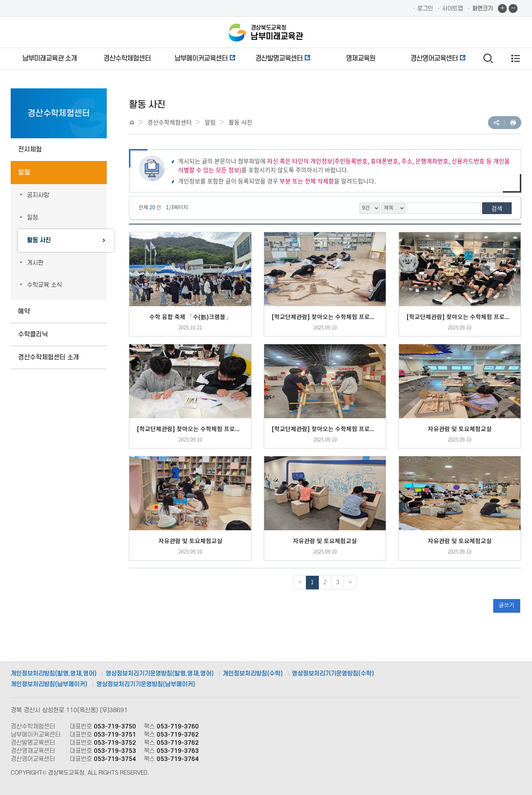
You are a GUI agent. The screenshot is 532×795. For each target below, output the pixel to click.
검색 (497, 208)
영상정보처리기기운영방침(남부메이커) (146, 684)
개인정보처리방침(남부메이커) (49, 684)
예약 (24, 312)
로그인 (425, 9)
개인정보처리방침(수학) (253, 674)
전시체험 (30, 150)
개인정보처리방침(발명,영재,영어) (54, 674)
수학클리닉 (33, 334)
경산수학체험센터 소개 (49, 357)
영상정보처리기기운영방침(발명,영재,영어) (160, 674)
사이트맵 (453, 9)
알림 (24, 172)
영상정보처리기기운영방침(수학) (333, 674)
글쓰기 (507, 605)
